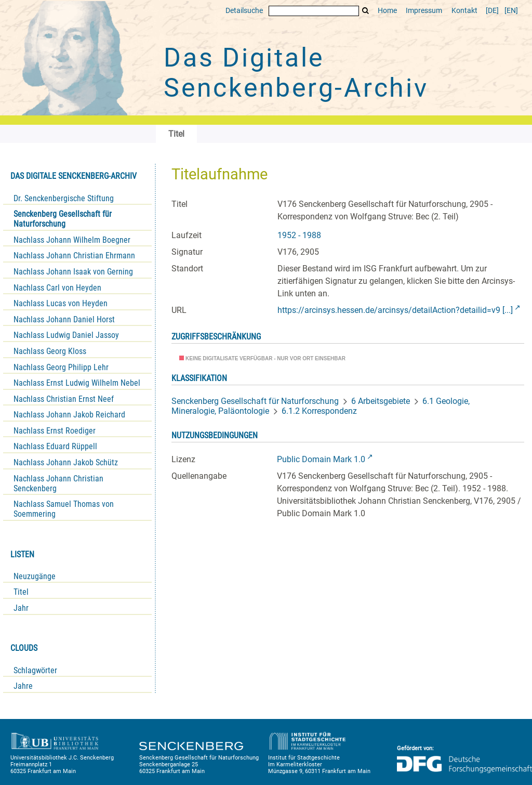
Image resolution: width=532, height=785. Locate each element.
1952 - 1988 (299, 235)
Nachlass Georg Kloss (50, 351)
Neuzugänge (35, 576)
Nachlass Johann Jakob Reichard (69, 415)
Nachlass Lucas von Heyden (61, 303)
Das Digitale (296, 73)
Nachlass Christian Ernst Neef (64, 399)
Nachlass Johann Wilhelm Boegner (72, 240)
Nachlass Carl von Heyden (57, 288)
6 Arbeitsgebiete (381, 401)
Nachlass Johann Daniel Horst (64, 319)
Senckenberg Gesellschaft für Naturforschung (63, 219)
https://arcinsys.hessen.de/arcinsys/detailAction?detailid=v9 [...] (395, 310)
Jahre (23, 686)
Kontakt (464, 11)
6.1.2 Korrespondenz (319, 411)
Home (387, 11)
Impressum (424, 11)
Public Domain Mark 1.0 (321, 459)
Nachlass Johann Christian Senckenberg (58, 483)
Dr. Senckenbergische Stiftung (64, 198)
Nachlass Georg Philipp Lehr (61, 367)
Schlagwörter (35, 670)
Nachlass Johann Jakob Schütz (66, 462)
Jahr (21, 608)
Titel (21, 592)
